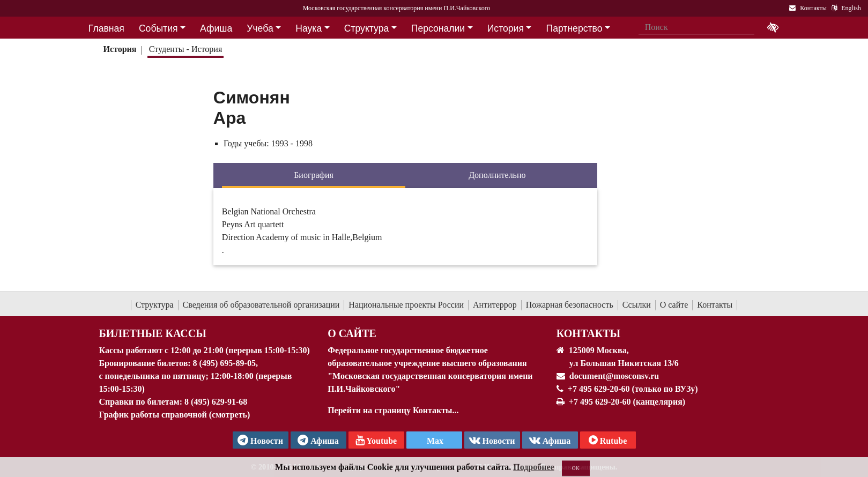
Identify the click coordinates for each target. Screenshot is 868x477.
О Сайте (352, 333)
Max (434, 441)
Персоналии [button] (438, 28)
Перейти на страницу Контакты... (393, 410)
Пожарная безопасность (570, 305)
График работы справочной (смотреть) (175, 415)
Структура (155, 305)
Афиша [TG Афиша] (318, 440)
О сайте (674, 305)
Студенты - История (186, 49)
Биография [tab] (314, 175)
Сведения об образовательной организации (261, 305)
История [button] (506, 28)
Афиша (550, 440)
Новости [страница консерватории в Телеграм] (260, 440)
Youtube (376, 440)
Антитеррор (495, 305)
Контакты (715, 305)
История (120, 49)
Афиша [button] (216, 28)
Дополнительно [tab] (497, 175)
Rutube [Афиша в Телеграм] (608, 440)
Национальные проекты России (406, 305)
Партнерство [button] (574, 28)
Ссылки (637, 305)
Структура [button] (366, 28)
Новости (492, 440)
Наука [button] (309, 28)
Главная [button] (106, 28)
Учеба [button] (260, 28)
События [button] (158, 28)
